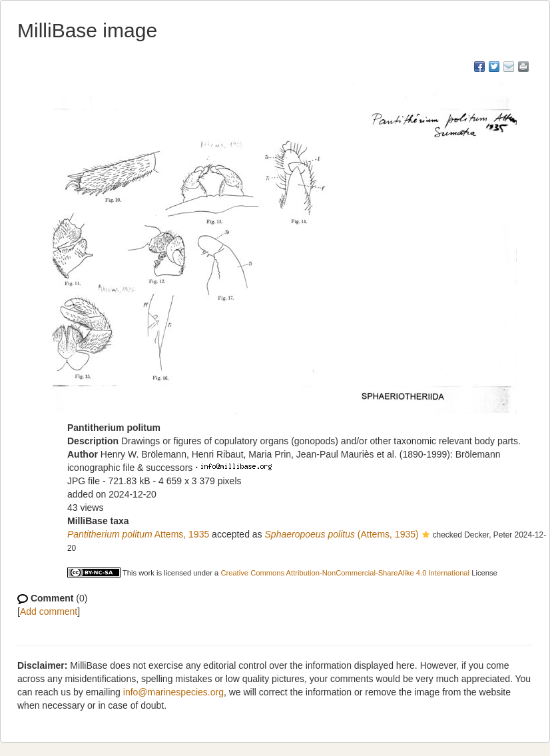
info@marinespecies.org (173, 692)
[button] (426, 536)
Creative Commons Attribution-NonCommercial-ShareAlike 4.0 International (345, 573)
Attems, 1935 (138, 534)
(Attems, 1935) (342, 534)
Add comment (49, 611)
